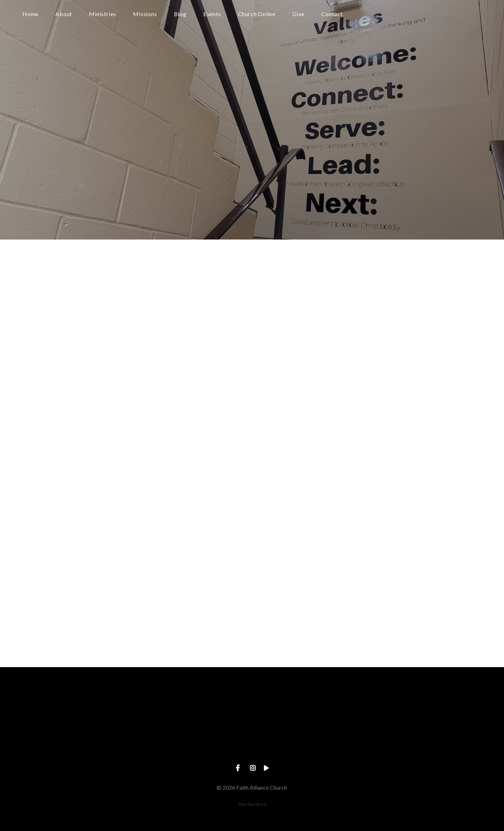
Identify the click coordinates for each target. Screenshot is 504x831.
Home (30, 14)
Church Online (257, 14)
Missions (145, 14)
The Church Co (252, 804)
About (64, 14)
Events (212, 14)
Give (298, 14)
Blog (180, 14)
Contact (332, 14)
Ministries (103, 14)
